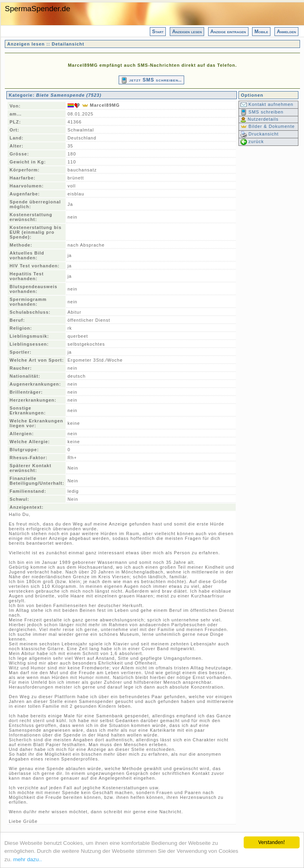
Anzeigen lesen (187, 32)
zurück (252, 141)
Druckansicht (260, 134)
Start (158, 32)
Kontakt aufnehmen (267, 104)
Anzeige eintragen (228, 32)
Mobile (261, 32)
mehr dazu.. (28, 860)
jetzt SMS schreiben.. (151, 80)
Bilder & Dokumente (268, 126)
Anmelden (286, 32)
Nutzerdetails (259, 119)
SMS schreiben (262, 112)
